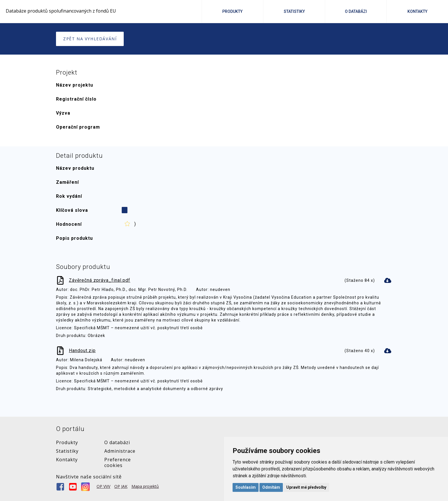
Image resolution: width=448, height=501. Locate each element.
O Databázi (356, 11)
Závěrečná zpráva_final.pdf (100, 280)
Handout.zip (82, 351)
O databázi (117, 442)
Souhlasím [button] (246, 487)
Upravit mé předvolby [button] (306, 487)
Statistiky (294, 11)
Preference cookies (118, 462)
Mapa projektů (145, 486)
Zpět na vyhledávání (90, 39)
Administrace (120, 451)
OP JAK (121, 486)
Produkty (232, 11)
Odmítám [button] (271, 487)
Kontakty (417, 11)
